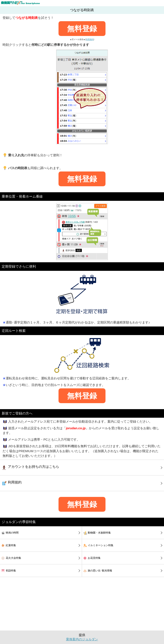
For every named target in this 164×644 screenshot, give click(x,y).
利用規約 (90, 39)
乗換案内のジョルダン (82, 639)
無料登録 (82, 29)
